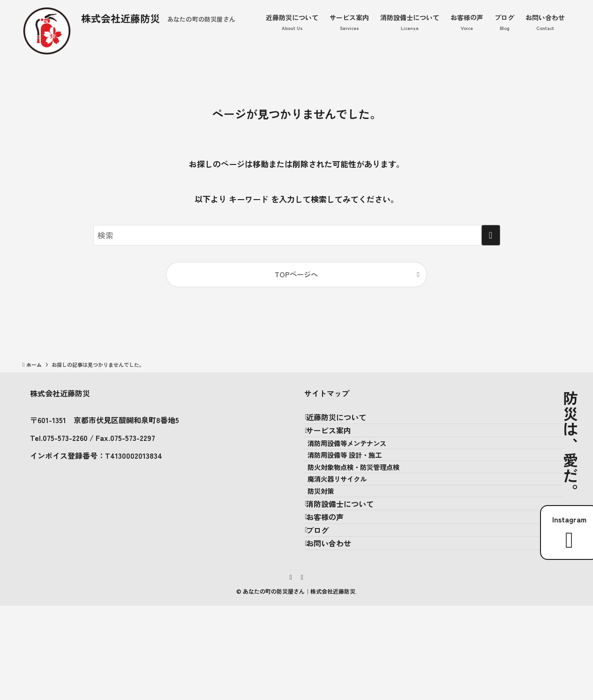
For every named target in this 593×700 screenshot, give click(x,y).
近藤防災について (345, 422)
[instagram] (291, 671)
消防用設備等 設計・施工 (358, 485)
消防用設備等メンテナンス (360, 465)
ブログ (327, 611)
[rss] (302, 671)
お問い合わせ (338, 633)
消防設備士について (349, 566)
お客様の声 (334, 588)
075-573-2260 (65, 438)
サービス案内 (338, 444)
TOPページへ (296, 274)
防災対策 (334, 545)
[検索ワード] (297, 235)
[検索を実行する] (491, 235)
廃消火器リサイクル (351, 525)
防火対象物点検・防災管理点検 (367, 505)
